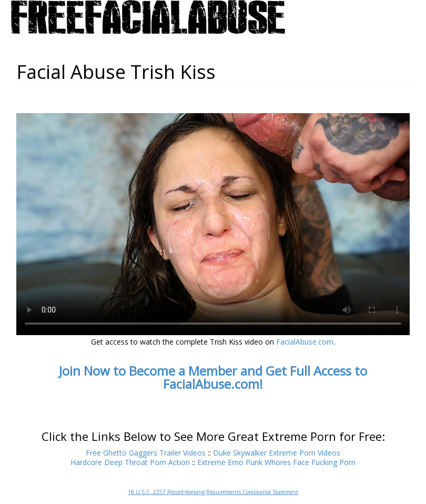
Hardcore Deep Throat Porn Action (130, 462)
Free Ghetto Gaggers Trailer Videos (146, 453)
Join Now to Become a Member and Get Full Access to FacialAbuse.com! (213, 377)
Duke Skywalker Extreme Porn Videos (277, 453)
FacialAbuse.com (305, 342)
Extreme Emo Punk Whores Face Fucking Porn (276, 462)
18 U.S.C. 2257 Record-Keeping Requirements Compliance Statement (213, 492)
